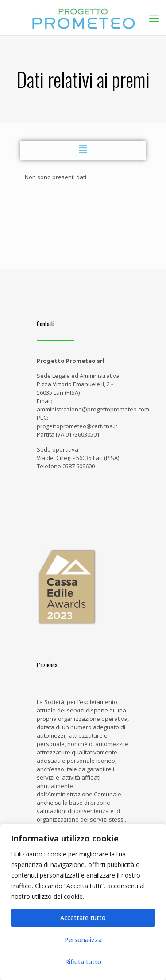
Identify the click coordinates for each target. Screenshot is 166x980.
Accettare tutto (83, 918)
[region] (83, 902)
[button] (83, 150)
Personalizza (83, 940)
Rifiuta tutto (83, 962)
